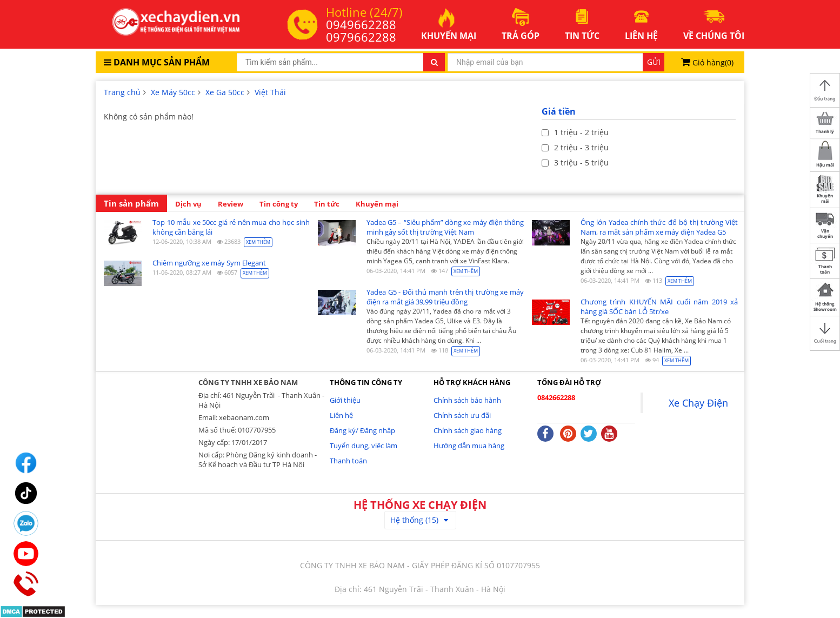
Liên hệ (341, 415)
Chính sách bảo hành (467, 400)
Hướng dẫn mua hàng (469, 446)
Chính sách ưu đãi (462, 415)
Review (231, 204)
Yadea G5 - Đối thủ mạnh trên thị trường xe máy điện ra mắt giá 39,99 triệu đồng (445, 297)
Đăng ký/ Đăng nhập (362, 430)
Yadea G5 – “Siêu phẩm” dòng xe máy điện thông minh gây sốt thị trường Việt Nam (445, 227)
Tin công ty (279, 204)
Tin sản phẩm (131, 204)
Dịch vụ (188, 204)
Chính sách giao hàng (468, 430)
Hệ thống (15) (419, 520)
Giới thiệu (345, 400)
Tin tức (327, 204)
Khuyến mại (377, 204)
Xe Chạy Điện (698, 403)
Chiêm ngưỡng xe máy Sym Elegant (209, 263)
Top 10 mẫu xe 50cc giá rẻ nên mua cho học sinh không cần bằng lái (231, 227)
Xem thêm (258, 242)
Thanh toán (348, 461)
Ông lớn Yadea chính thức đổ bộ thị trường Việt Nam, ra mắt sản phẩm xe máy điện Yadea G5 (659, 227)
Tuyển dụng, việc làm (364, 446)
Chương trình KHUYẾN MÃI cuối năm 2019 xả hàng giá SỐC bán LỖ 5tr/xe (659, 307)
